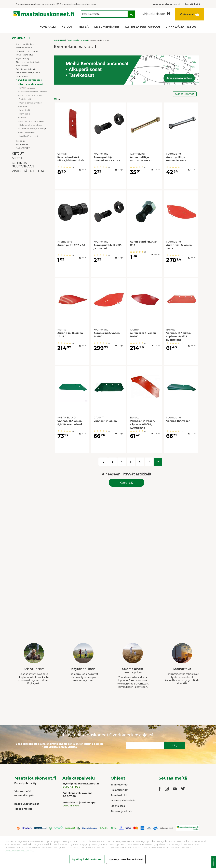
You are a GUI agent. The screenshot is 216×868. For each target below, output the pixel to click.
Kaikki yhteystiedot (27, 804)
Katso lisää (126, 483)
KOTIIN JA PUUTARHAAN (142, 27)
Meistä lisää (118, 806)
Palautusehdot (119, 790)
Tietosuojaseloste (121, 811)
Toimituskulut (119, 795)
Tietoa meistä (23, 809)
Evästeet (214, 862)
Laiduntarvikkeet (107, 27)
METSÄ (84, 27)
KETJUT (67, 27)
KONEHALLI (48, 27)
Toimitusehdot (119, 785)
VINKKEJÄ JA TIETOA (181, 27)
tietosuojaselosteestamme (19, 851)
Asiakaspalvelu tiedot (124, 801)
